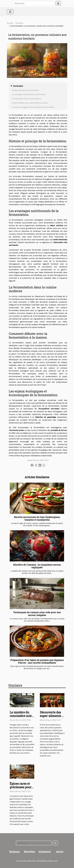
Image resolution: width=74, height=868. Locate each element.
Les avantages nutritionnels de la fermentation (29, 94)
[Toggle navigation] (10, 12)
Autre (60, 852)
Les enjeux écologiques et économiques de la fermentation (33, 107)
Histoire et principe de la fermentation (25, 90)
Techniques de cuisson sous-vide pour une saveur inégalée (37, 614)
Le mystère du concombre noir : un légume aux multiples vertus (21, 718)
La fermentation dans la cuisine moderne (26, 99)
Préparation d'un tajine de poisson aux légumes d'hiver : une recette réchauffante (37, 661)
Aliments (19, 23)
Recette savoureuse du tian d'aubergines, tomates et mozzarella (37, 518)
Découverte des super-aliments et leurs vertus (52, 716)
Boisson (14, 852)
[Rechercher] (34, 3)
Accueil (10, 23)
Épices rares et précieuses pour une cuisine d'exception (21, 789)
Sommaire (18, 86)
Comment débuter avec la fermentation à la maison (30, 103)
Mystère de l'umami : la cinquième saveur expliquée (37, 566)
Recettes (29, 852)
